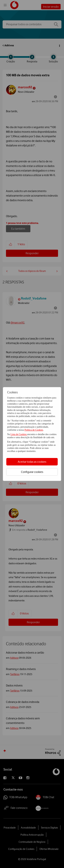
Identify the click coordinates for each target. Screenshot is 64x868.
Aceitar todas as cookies (32, 462)
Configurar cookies (32, 472)
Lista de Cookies (19, 434)
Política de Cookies (34, 430)
